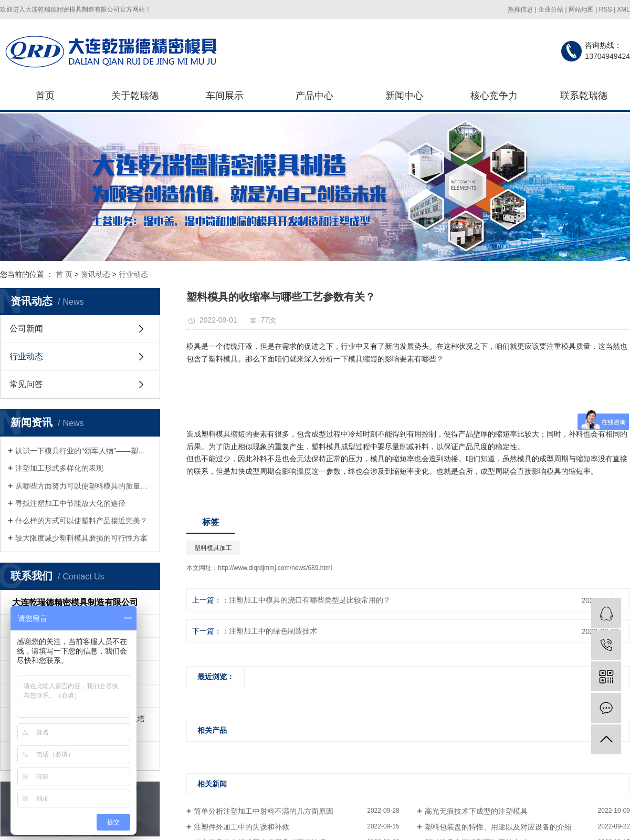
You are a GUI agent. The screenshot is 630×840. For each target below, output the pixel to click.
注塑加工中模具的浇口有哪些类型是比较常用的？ (310, 600)
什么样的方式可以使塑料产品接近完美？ (81, 521)
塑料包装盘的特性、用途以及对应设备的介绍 (498, 827)
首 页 (64, 274)
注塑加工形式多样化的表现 (59, 468)
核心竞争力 (494, 96)
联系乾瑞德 (584, 96)
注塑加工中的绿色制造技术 (273, 631)
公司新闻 (26, 329)
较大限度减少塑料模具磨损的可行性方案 (81, 538)
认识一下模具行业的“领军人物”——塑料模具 (84, 451)
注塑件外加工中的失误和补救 (241, 827)
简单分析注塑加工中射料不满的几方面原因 (264, 811)
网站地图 (581, 9)
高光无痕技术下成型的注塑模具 (476, 811)
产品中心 (314, 96)
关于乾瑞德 (135, 96)
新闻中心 (404, 96)
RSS (606, 9)
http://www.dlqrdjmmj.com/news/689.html (275, 568)
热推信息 (520, 9)
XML (623, 9)
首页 (45, 96)
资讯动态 (96, 274)
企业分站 (551, 9)
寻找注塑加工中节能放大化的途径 (70, 503)
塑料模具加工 (213, 548)
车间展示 (225, 96)
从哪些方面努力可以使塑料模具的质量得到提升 (84, 486)
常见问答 (26, 384)
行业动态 (133, 274)
